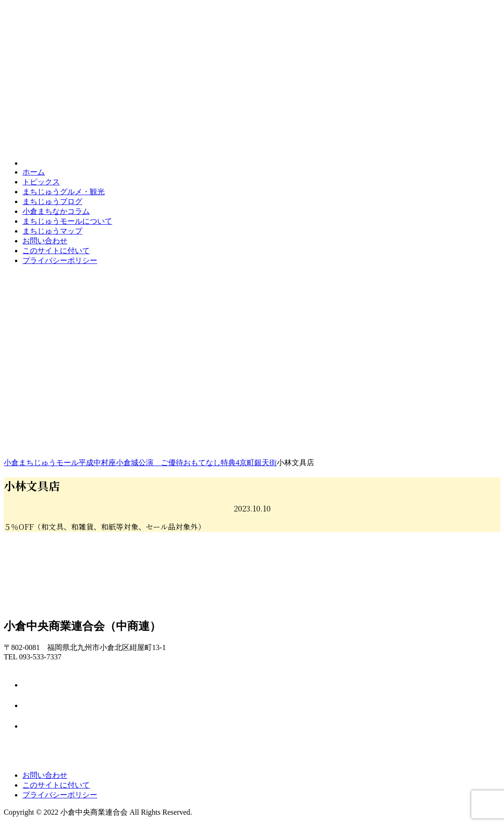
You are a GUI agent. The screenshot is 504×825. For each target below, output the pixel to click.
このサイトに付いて (56, 251)
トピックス (41, 182)
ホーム (34, 172)
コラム (56, 211)
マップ (52, 231)
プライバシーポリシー (60, 260)
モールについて (67, 221)
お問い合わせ (45, 241)
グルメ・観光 (64, 192)
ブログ (52, 201)
